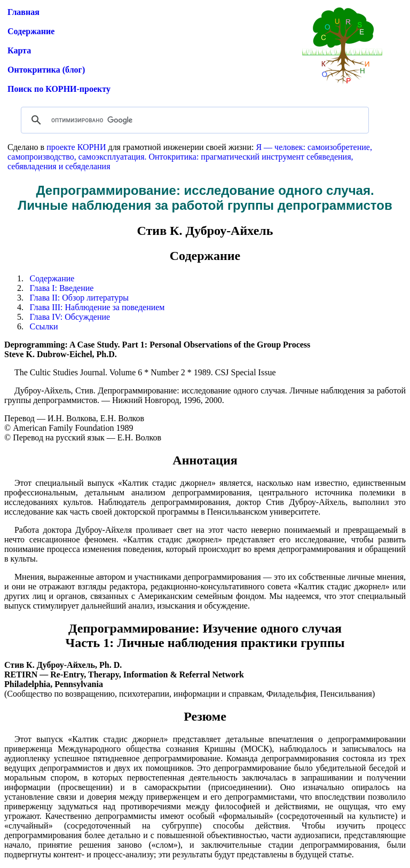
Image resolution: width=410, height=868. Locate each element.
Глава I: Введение (62, 288)
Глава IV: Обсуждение (70, 317)
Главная (23, 12)
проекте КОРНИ (76, 147)
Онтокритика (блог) (46, 70)
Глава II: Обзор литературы (79, 298)
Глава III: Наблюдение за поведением (97, 307)
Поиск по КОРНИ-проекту (59, 89)
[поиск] (193, 120)
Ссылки (44, 326)
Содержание (31, 31)
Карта (19, 50)
